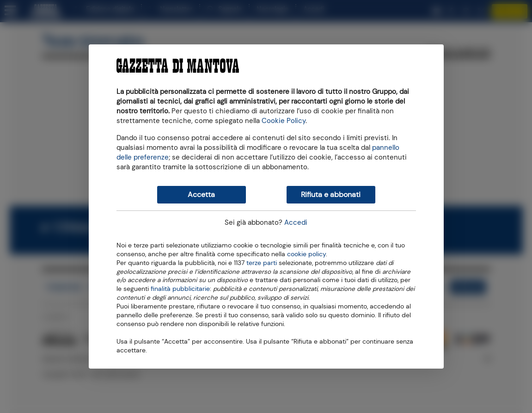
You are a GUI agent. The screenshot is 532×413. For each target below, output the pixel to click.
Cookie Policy (284, 121)
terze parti (262, 262)
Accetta (201, 194)
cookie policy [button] (306, 254)
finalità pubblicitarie (180, 288)
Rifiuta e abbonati (331, 194)
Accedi (296, 222)
